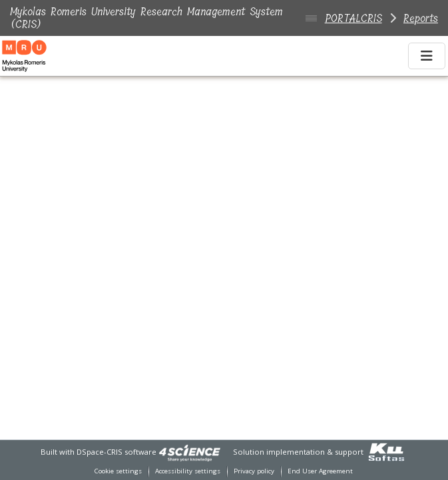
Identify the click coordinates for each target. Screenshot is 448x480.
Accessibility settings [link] (188, 471)
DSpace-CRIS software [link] (116, 452)
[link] (190, 452)
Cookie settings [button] (118, 471)
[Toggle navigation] (427, 56)
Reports (421, 18)
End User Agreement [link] (320, 471)
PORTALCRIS (353, 18)
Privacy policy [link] (254, 471)
